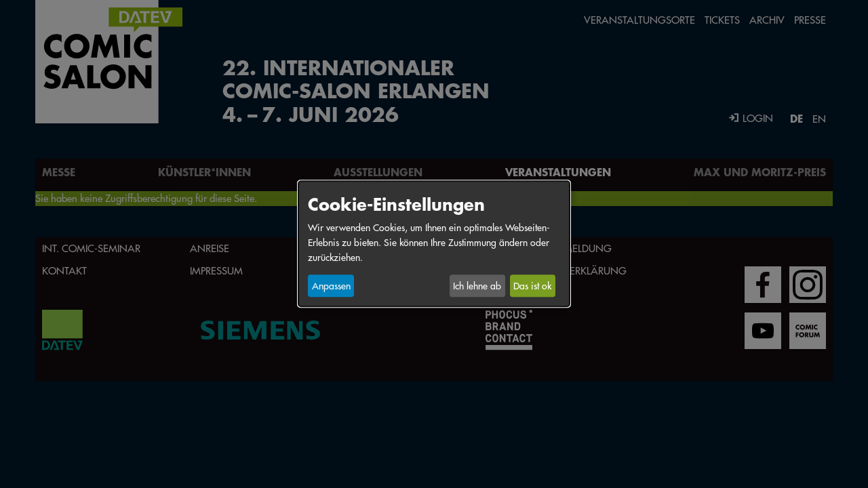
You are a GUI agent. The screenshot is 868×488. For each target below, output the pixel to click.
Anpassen (331, 286)
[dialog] (434, 244)
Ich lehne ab (477, 286)
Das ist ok (532, 286)
